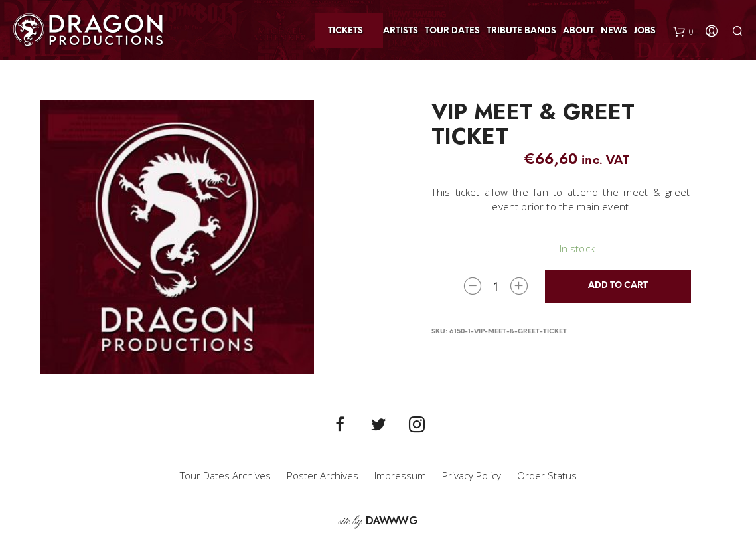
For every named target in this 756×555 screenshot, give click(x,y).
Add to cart (618, 286)
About (578, 31)
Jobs (645, 31)
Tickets (345, 31)
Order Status (547, 475)
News (614, 31)
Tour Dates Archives (225, 475)
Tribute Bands (521, 31)
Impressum (400, 475)
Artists (401, 31)
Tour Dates (452, 31)
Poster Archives (323, 475)
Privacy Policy (472, 475)
